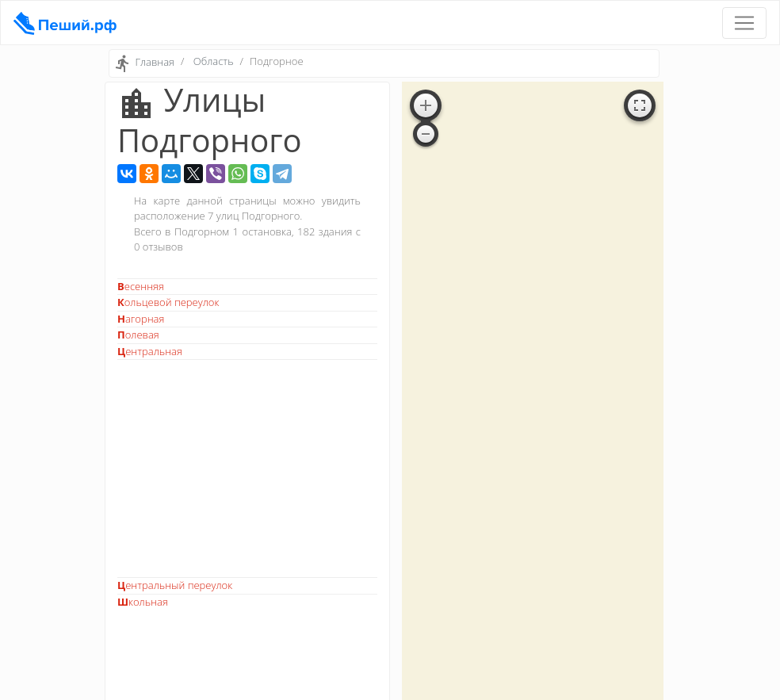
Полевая (138, 335)
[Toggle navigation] (744, 23)
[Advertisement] (247, 469)
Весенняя (141, 286)
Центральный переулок (175, 585)
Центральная (150, 351)
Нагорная (141, 319)
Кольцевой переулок (168, 302)
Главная (155, 63)
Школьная (143, 602)
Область (214, 61)
